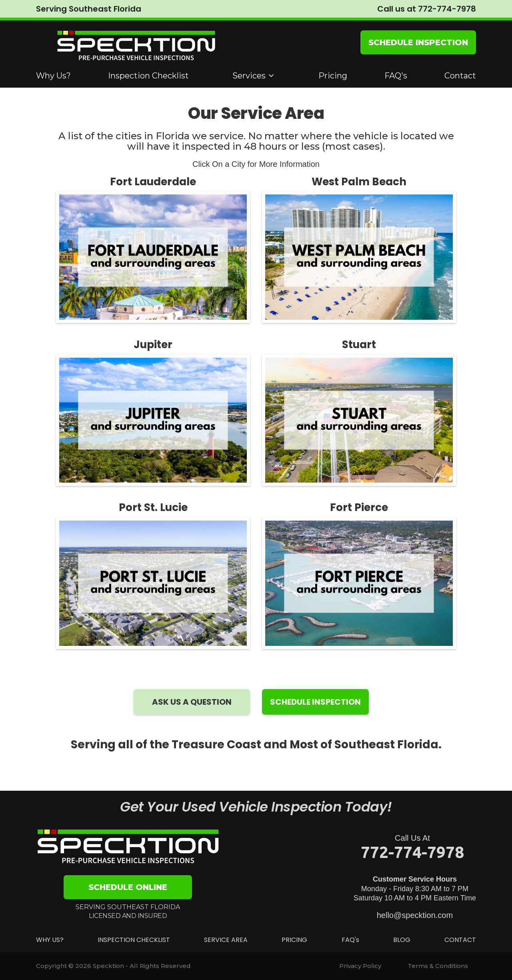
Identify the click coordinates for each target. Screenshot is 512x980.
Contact (460, 76)
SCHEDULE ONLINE (128, 887)
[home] (136, 46)
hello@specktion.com (415, 915)
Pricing (333, 76)
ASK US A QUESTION (192, 702)
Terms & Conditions (438, 966)
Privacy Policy (360, 966)
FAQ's (396, 76)
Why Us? (53, 76)
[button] (254, 76)
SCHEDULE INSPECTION (418, 42)
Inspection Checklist (148, 76)
